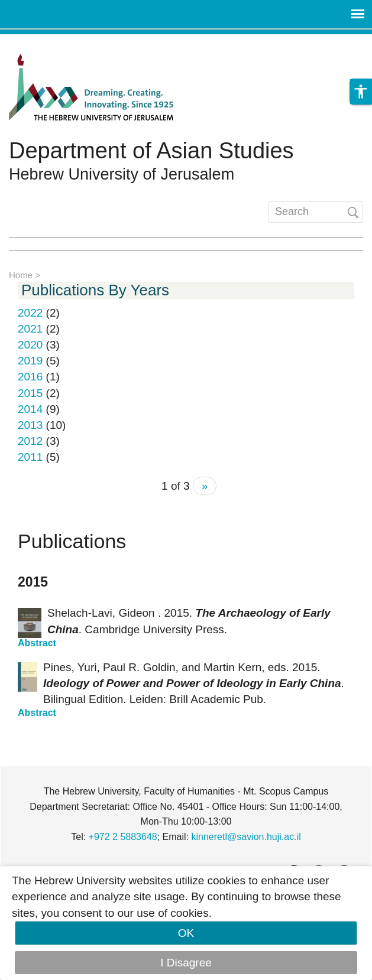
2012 (30, 441)
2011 (30, 457)
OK (186, 933)
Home (21, 275)
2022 (30, 313)
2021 (30, 329)
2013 (30, 425)
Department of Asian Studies (151, 151)
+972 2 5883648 (123, 837)
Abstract (37, 643)
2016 (30, 377)
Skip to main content (51, 42)
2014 (30, 409)
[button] (361, 92)
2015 (30, 393)
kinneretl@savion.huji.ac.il (246, 837)
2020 (30, 345)
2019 (30, 361)
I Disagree (186, 963)
